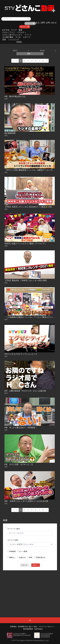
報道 (20, 30)
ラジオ (18, 37)
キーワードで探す (14, 529)
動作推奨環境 (28, 629)
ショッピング (13, 40)
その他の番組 (8, 37)
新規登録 (30, 23)
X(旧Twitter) (38, 629)
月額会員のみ (41, 557)
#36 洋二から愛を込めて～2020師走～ (21, 428)
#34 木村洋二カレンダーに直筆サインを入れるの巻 (26, 501)
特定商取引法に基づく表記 (27, 627)
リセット (24, 565)
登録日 (21, 51)
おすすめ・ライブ (9, 30)
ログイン (25, 27)
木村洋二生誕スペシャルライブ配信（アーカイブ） (25, 244)
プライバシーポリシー (46, 627)
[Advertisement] (30, 589)
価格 (35, 54)
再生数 (48, 51)
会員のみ (22, 557)
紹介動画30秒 (10, 133)
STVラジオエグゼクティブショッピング (21, 354)
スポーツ (27, 37)
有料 (31, 557)
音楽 (4, 40)
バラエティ (22, 32)
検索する (36, 565)
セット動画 (23, 551)
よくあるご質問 (38, 23)
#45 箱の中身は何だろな (15, 96)
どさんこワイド (9, 32)
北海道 (19, 42)
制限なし (12, 557)
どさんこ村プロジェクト (12, 35)
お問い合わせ (51, 23)
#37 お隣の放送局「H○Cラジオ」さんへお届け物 (25, 391)
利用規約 (13, 627)
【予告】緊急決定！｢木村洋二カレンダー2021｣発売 (26, 280)
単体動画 (12, 551)
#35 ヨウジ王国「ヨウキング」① (19, 464)
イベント (28, 35)
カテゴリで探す (13, 540)
